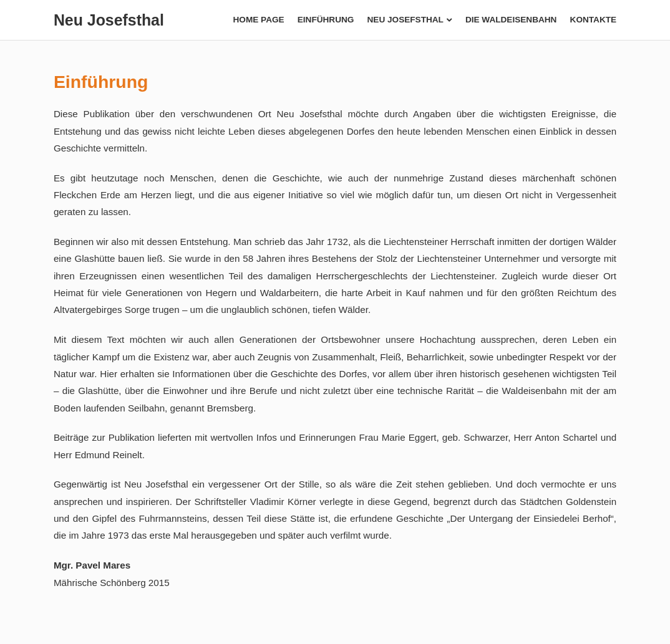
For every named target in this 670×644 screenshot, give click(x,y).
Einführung (326, 20)
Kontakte (594, 20)
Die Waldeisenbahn (511, 20)
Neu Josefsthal (109, 20)
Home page (259, 20)
